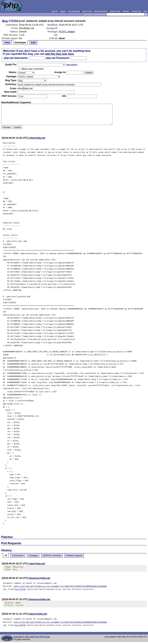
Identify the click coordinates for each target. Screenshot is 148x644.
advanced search (101, 11)
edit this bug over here (59, 54)
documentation (74, 11)
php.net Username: (16, 58)
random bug (136, 11)
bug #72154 (20, 590)
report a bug (87, 11)
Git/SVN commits (52, 555)
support (63, 11)
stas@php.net (37, 564)
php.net (55, 11)
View (7, 43)
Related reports (74, 555)
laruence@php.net (40, 579)
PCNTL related (67, 32)
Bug (5, 21)
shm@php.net (37, 138)
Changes (33, 555)
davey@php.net (38, 616)
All (6, 555)
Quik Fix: (11, 64)
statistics (126, 11)
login (145, 11)
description (72, 65)
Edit (33, 43)
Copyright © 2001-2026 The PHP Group (32, 639)
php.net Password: (58, 58)
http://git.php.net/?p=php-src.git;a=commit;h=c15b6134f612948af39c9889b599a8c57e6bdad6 (60, 587)
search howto (115, 11)
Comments (18, 555)
